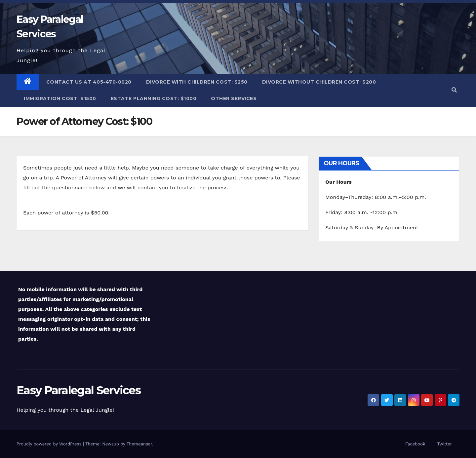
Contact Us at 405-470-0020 (89, 82)
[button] (454, 90)
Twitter (445, 444)
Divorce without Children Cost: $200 (319, 82)
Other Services (234, 98)
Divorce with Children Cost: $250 (197, 82)
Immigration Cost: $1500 (60, 98)
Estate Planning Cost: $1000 (154, 98)
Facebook (415, 444)
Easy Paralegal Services (79, 390)
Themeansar (139, 444)
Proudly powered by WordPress (50, 444)
